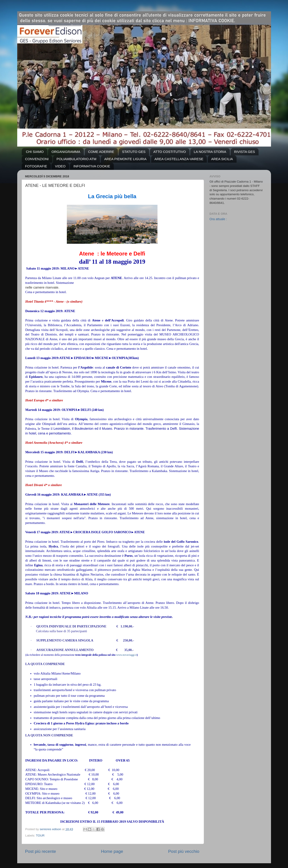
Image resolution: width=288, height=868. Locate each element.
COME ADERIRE (101, 152)
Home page (112, 851)
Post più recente (41, 851)
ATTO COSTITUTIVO (170, 152)
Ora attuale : (218, 219)
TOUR (40, 835)
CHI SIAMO (35, 152)
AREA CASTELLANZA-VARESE (179, 159)
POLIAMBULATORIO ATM (76, 159)
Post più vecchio (184, 851)
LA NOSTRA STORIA (210, 152)
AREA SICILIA (222, 159)
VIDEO (60, 166)
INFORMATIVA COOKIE (92, 166)
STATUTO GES (134, 152)
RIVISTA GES (244, 152)
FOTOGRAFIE (36, 166)
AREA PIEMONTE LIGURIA (125, 159)
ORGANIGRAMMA (66, 152)
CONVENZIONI (37, 159)
